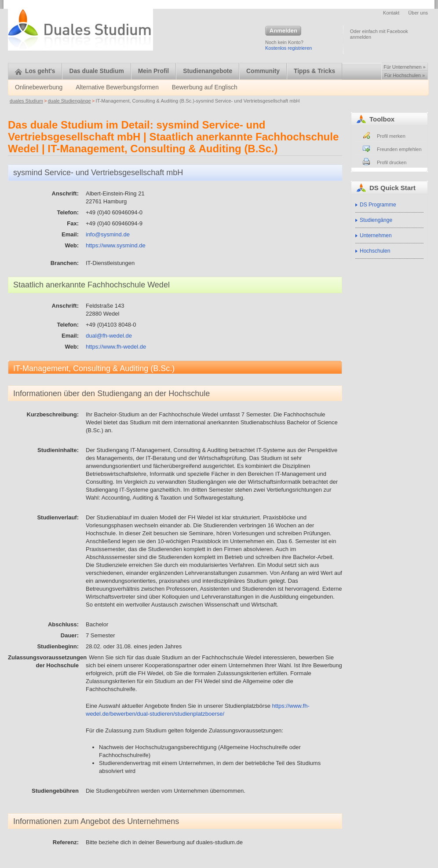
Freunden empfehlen (399, 149)
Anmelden (283, 31)
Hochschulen (375, 251)
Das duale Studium (96, 71)
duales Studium (26, 101)
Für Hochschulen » (405, 75)
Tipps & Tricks (314, 71)
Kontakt (391, 13)
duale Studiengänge (69, 101)
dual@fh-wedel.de (109, 336)
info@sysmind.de (108, 234)
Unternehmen (376, 235)
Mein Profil (154, 71)
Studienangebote (208, 71)
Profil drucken (392, 162)
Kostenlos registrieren (288, 48)
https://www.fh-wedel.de (116, 347)
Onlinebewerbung (39, 87)
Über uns (418, 13)
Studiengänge (376, 220)
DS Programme (378, 205)
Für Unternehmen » (404, 67)
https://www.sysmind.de (116, 245)
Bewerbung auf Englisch (205, 87)
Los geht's (35, 71)
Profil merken (391, 136)
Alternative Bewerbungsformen (117, 87)
